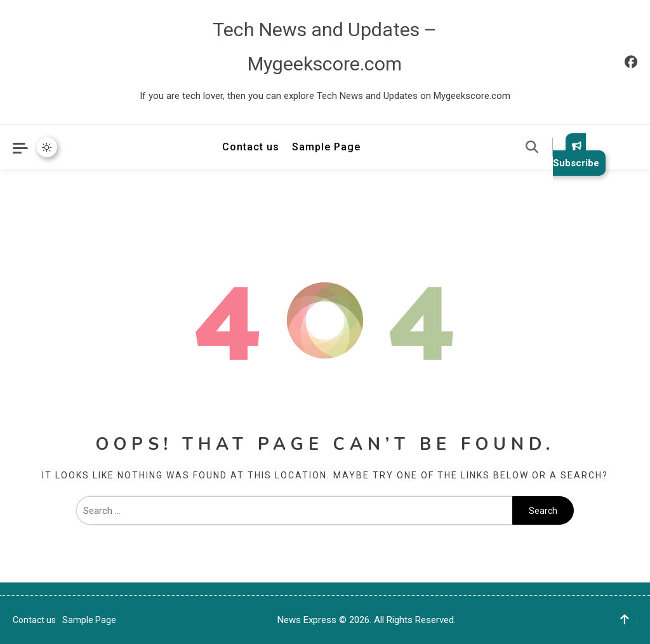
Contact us (251, 147)
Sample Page (326, 147)
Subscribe (576, 154)
